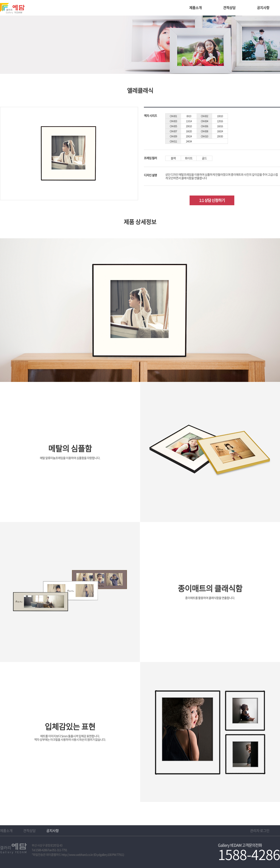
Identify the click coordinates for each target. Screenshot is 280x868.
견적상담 (229, 8)
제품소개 (195, 8)
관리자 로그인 (260, 831)
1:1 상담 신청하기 (212, 200)
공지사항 (263, 8)
